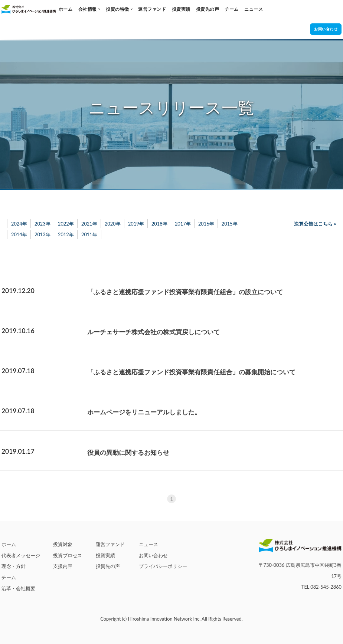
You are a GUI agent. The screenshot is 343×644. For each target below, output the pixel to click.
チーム (232, 9)
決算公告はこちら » (315, 224)
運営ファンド (152, 9)
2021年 (89, 224)
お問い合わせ (153, 555)
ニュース (254, 9)
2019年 (136, 224)
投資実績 (181, 9)
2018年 (159, 224)
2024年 (19, 224)
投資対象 (63, 544)
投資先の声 (208, 9)
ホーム (66, 9)
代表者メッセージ (21, 555)
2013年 (43, 234)
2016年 (206, 224)
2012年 (66, 234)
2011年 (89, 234)
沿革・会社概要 (18, 588)
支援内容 (63, 566)
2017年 (183, 224)
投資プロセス (68, 555)
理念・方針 (14, 566)
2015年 (230, 224)
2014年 (19, 234)
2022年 (66, 224)
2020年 (113, 224)
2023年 (43, 224)
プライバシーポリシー (163, 566)
